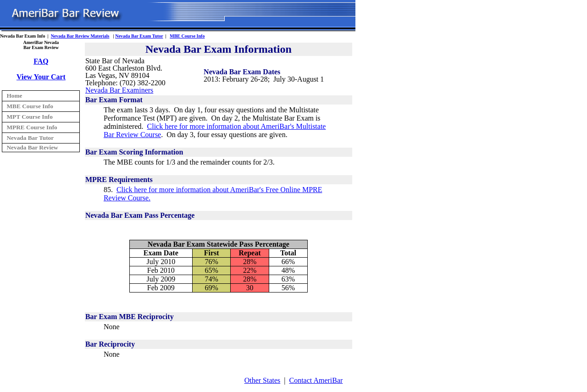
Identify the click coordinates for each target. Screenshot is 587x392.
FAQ (41, 61)
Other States (263, 380)
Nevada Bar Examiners (119, 90)
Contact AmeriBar (316, 380)
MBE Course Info (187, 36)
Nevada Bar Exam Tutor (139, 36)
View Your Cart (41, 77)
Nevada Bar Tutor (30, 138)
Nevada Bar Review (32, 147)
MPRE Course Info (32, 127)
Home (14, 96)
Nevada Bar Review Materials (80, 36)
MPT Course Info (29, 117)
